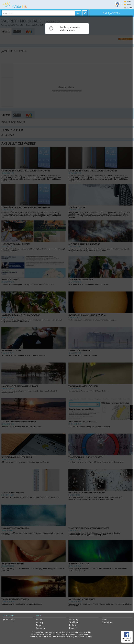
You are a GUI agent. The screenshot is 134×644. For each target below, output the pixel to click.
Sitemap (89, 636)
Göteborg (74, 619)
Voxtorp (40, 622)
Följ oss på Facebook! (127, 636)
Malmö (72, 625)
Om (112, 13)
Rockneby (41, 628)
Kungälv (73, 628)
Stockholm (74, 622)
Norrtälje (10, 619)
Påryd (39, 625)
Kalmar (39, 619)
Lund (105, 619)
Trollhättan (107, 622)
